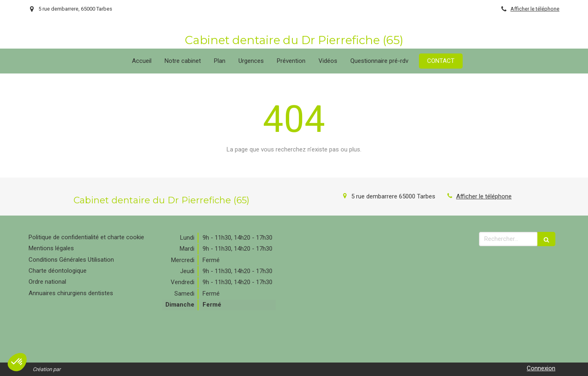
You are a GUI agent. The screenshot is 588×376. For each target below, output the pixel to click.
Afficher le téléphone (535, 9)
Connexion (541, 368)
